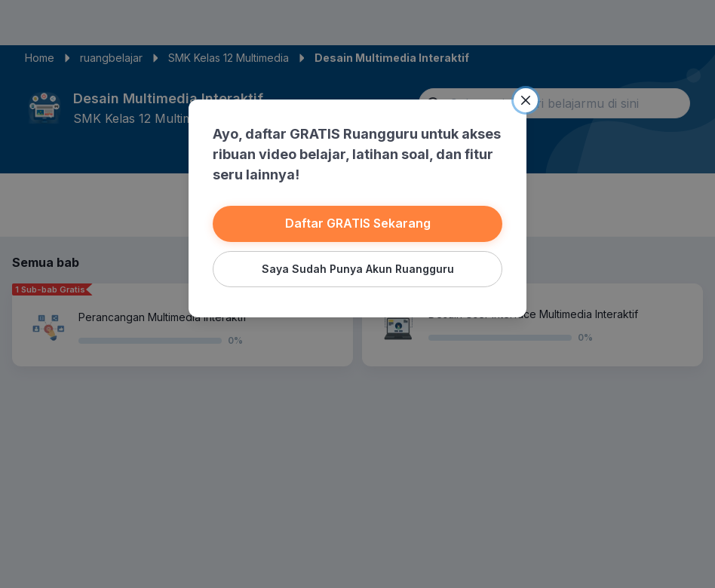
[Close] (525, 100)
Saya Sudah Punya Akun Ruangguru (357, 268)
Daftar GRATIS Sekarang (357, 223)
